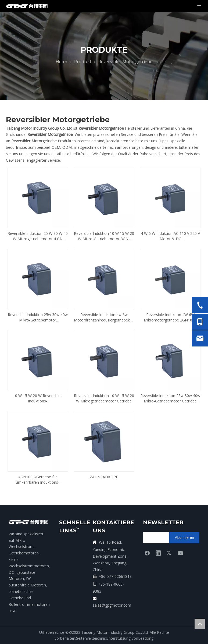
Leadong (146, 638)
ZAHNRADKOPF (104, 477)
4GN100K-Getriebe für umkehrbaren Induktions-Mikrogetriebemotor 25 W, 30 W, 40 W (38, 480)
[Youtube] (180, 553)
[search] (164, 537)
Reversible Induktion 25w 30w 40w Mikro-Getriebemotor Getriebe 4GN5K (170, 398)
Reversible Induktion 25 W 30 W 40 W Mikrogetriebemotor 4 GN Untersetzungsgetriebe (38, 236)
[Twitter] (169, 553)
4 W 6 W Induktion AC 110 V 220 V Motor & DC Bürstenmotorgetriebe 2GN (170, 236)
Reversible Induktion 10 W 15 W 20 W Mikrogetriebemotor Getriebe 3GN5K (104, 398)
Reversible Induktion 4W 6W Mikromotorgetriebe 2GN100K (170, 317)
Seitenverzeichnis (91, 638)
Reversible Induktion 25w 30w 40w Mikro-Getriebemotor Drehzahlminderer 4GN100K (38, 317)
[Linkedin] (158, 553)
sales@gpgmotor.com (112, 605)
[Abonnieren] (184, 537)
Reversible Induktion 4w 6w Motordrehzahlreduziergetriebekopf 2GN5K (104, 317)
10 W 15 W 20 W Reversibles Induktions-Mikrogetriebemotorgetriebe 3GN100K (38, 398)
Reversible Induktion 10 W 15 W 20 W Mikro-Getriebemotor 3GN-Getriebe (104, 236)
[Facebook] (147, 553)
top (200, 624)
